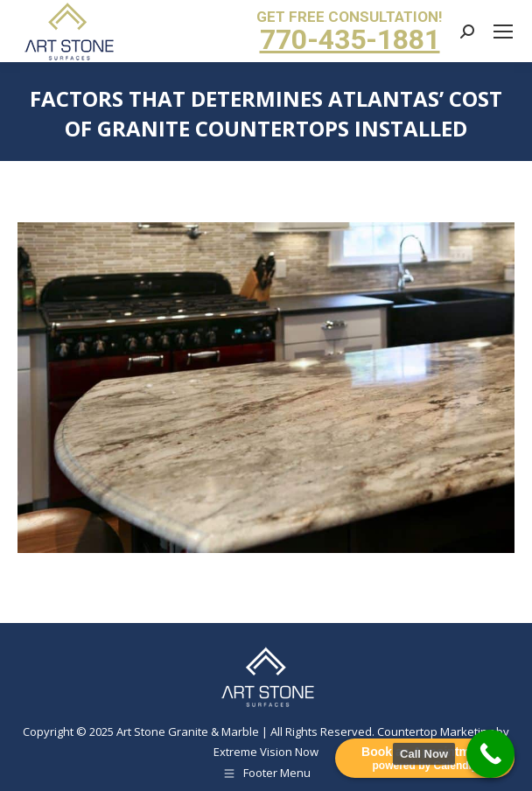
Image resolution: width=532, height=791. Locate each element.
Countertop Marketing (435, 731)
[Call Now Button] (490, 754)
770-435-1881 (350, 39)
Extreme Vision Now (266, 752)
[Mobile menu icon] (503, 31)
